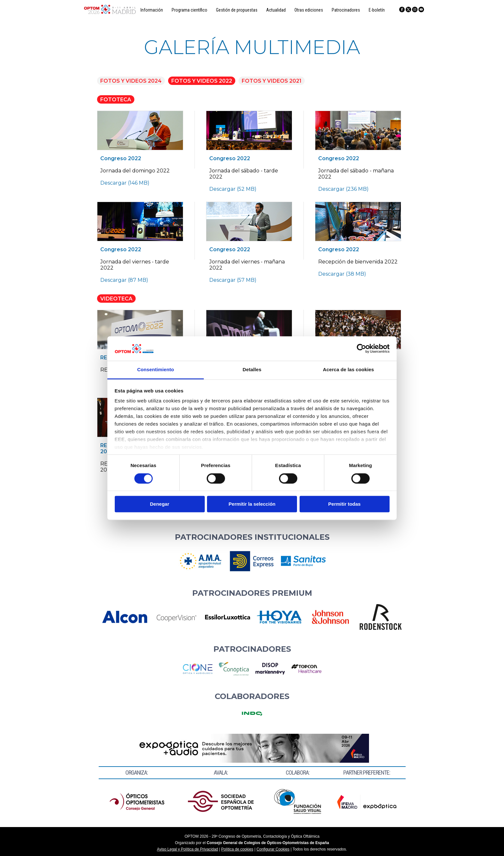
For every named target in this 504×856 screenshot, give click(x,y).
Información (152, 10)
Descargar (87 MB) (124, 280)
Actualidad (276, 10)
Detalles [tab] (252, 370)
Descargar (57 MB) (233, 280)
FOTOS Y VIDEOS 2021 (272, 81)
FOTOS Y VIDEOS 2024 (131, 81)
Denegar (159, 504)
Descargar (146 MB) (125, 183)
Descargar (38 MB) (342, 274)
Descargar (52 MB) (233, 189)
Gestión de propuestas (237, 10)
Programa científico (189, 10)
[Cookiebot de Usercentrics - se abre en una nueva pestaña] (361, 348)
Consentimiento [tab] (156, 370)
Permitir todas (344, 504)
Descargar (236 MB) (343, 189)
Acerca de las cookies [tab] (349, 370)
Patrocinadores (346, 10)
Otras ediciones (309, 10)
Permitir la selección (252, 504)
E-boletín (377, 10)
